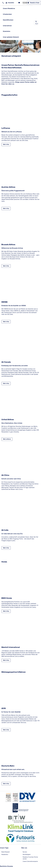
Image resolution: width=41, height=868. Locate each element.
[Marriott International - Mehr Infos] (6, 660)
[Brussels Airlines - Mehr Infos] (6, 266)
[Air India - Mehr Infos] (6, 548)
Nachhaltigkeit (27, 854)
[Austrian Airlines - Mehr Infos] (6, 209)
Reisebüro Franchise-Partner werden (30, 858)
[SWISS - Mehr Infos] (6, 322)
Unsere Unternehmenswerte (30, 861)
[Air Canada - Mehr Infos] (6, 383)
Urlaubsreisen (7, 14)
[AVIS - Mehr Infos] (6, 730)
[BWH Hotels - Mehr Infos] (6, 611)
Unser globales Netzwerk (11, 37)
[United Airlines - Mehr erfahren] (7, 439)
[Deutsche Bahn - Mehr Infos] (6, 784)
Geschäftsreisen (8, 20)
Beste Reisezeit (6, 852)
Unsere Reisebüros (9, 8)
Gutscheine (7, 31)
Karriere (25, 852)
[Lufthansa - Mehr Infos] (6, 144)
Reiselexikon (5, 854)
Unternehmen (7, 26)
